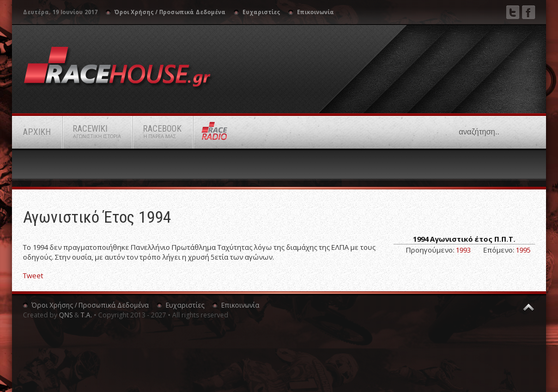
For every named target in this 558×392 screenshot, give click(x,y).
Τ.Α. (86, 315)
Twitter (513, 12)
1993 (463, 250)
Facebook (529, 12)
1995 (523, 250)
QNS (66, 315)
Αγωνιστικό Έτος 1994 (97, 217)
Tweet (33, 275)
